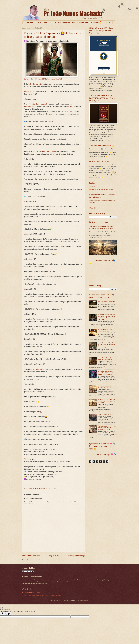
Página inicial (54, 556)
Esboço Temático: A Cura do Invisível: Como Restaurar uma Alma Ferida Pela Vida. (106, 345)
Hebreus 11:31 (41, 79)
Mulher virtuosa (30, 92)
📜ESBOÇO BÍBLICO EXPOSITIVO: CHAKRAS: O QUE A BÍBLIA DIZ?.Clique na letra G (107, 428)
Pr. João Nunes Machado (38, 104)
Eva (34, 207)
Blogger (87, 600)
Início (108, 22)
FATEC (70, 107)
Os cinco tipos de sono (104, 414)
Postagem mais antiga (77, 556)
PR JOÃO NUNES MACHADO (38, 488)
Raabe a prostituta (37, 84)
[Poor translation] (8, 614)
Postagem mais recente (31, 556)
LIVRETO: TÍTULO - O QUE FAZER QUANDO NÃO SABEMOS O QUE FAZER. (41, 595)
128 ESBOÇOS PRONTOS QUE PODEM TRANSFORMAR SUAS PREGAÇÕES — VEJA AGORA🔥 (63, 23)
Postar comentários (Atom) (35, 560)
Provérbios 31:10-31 (55, 79)
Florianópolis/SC (30, 107)
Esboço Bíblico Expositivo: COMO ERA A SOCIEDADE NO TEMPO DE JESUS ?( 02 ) (107, 401)
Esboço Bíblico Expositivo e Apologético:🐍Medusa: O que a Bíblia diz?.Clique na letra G (107, 373)
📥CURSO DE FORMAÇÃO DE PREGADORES (101, 189)
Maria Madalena (39, 369)
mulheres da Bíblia (49, 152)
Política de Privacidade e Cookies (31, 593)
